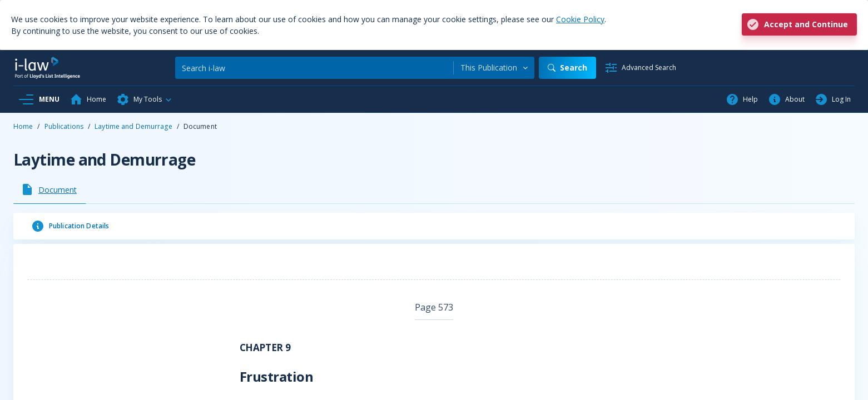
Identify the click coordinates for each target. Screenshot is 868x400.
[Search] (314, 68)
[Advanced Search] (640, 68)
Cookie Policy (580, 19)
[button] (145, 99)
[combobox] (494, 68)
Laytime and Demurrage (133, 126)
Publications (64, 126)
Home (23, 126)
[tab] (50, 189)
